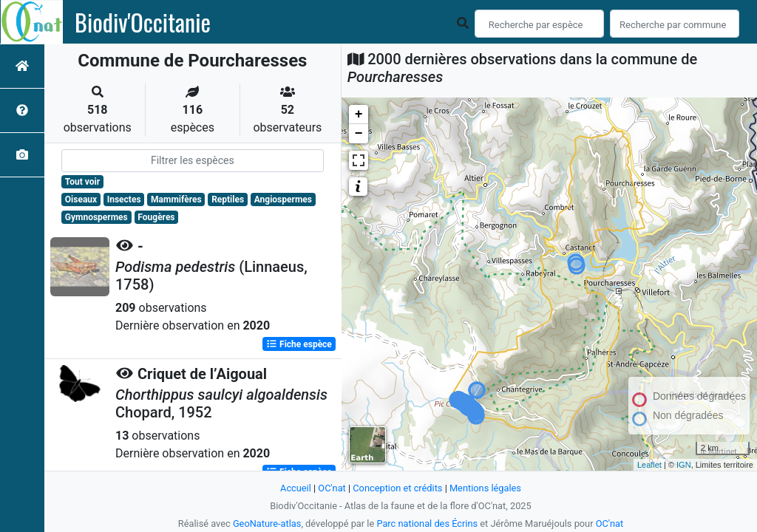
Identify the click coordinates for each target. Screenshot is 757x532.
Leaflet (649, 465)
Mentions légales (485, 488)
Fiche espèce (299, 344)
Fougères (156, 217)
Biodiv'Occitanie (143, 22)
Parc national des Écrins (427, 524)
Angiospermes (283, 199)
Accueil (296, 488)
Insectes (124, 199)
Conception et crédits (397, 488)
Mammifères (176, 199)
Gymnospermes (96, 217)
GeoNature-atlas (267, 524)
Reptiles (228, 199)
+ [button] (359, 115)
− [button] (359, 134)
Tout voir (82, 182)
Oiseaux (81, 199)
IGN (684, 465)
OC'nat (332, 488)
